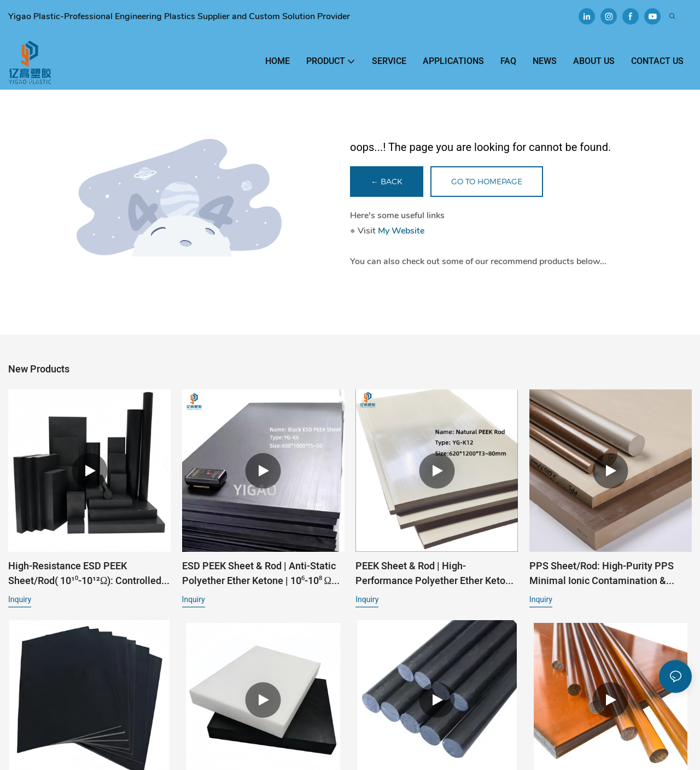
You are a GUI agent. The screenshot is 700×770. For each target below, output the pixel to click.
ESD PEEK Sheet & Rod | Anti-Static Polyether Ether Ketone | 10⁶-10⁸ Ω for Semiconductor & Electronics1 (259, 574)
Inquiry (20, 599)
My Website (401, 231)
